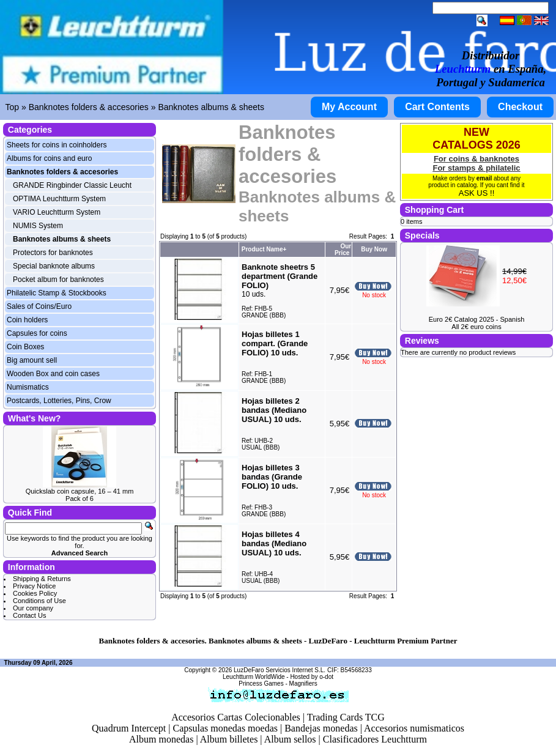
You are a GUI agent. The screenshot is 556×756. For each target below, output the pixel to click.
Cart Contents (437, 107)
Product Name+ (264, 249)
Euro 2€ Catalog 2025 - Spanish (477, 319)
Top (13, 107)
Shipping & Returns (42, 579)
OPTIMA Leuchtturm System (59, 199)
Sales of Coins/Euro (39, 306)
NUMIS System (38, 226)
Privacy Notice (34, 586)
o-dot (326, 677)
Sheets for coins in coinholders (57, 145)
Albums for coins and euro (49, 158)
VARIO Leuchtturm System (57, 212)
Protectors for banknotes (53, 253)
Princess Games (261, 684)
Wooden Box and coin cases (53, 374)
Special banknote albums (54, 266)
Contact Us (29, 615)
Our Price (343, 250)
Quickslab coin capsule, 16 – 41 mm (80, 491)
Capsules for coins (37, 333)
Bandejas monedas (321, 728)
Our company (33, 608)
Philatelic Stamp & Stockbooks (57, 293)
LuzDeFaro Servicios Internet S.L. (280, 670)
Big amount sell (32, 360)
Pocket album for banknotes (58, 280)
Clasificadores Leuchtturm (375, 739)
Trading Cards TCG (346, 717)
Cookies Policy (35, 593)
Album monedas (161, 739)
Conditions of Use (39, 601)
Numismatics (28, 387)
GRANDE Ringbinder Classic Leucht (72, 185)
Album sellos (290, 739)
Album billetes (229, 739)
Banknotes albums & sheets (211, 107)
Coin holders (27, 320)
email (484, 178)
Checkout (520, 107)
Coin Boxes (25, 347)
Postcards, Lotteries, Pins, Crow (59, 401)
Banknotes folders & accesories (89, 107)
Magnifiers (303, 684)
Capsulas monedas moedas (225, 728)
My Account (349, 107)
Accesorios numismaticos (414, 728)
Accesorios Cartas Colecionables (236, 717)
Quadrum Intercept (129, 728)
